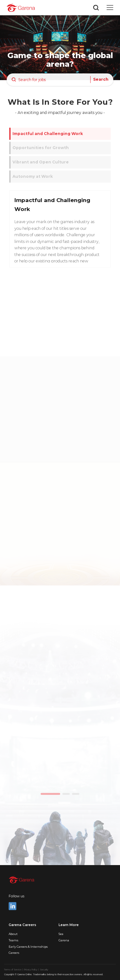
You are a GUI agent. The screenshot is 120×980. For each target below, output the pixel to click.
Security (44, 970)
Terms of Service (13, 970)
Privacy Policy (31, 970)
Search (101, 79)
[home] (21, 8)
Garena (64, 940)
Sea (61, 934)
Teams (13, 940)
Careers (14, 953)
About (13, 934)
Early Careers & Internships (28, 947)
